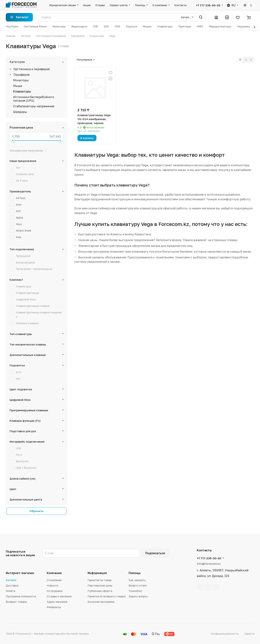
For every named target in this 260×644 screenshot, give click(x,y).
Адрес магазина (57, 602)
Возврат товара (16, 602)
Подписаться (155, 553)
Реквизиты (54, 607)
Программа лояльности (21, 596)
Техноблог (135, 591)
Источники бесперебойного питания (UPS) (34, 99)
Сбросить (37, 511)
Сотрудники (55, 591)
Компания (54, 573)
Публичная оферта (100, 591)
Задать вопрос (138, 596)
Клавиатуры (22, 91)
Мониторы (21, 80)
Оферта (249, 634)
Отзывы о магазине (59, 596)
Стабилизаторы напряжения (34, 106)
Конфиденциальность (225, 634)
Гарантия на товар (100, 580)
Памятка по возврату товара (107, 596)
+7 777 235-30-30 (208, 5)
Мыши (18, 86)
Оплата (10, 591)
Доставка (12, 585)
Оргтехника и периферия (32, 69)
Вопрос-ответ (138, 585)
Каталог (11, 580)
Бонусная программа (101, 602)
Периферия (22, 75)
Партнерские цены (100, 585)
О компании (54, 580)
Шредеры (20, 112)
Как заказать (137, 580)
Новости (52, 585)
